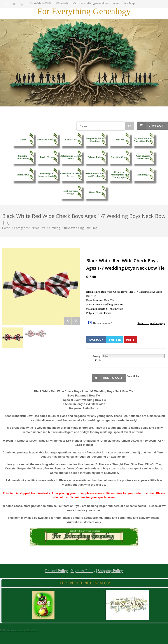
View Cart (157, 126)
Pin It (130, 340)
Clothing (55, 228)
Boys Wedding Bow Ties (81, 228)
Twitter (115, 340)
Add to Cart (113, 378)
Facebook (96, 340)
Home (6, 228)
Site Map (129, 3)
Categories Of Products (30, 228)
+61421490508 (43, 3)
